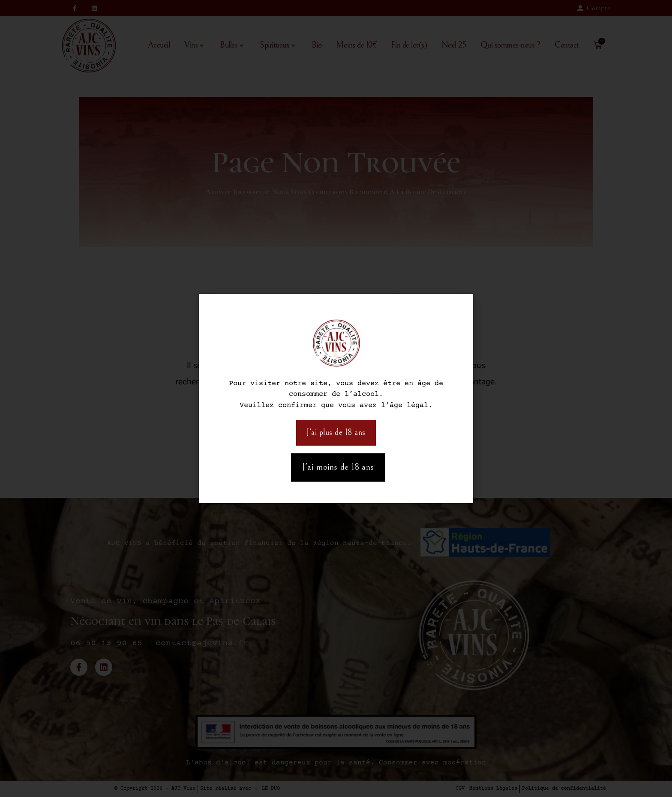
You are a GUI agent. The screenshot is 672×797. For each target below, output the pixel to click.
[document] (336, 398)
